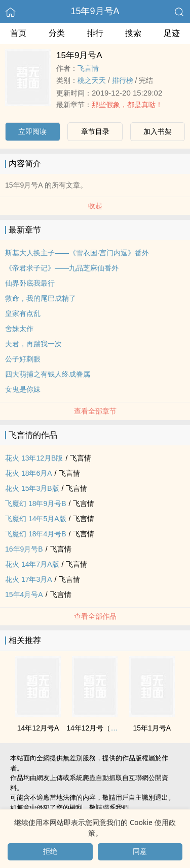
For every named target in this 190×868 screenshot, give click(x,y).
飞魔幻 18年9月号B (36, 504)
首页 (18, 33)
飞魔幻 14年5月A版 (36, 519)
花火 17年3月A (29, 579)
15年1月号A (152, 728)
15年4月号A (24, 595)
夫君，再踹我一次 (33, 344)
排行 (95, 33)
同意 (140, 851)
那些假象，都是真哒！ (127, 105)
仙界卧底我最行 (30, 283)
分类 (57, 33)
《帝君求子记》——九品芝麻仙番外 (62, 268)
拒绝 (50, 851)
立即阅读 (32, 131)
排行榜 (123, 80)
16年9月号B (24, 549)
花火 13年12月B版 (34, 458)
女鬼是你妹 (23, 389)
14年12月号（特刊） (99, 728)
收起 (95, 206)
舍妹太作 (19, 329)
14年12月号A (38, 728)
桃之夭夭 (92, 80)
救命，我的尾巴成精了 (41, 298)
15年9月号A (95, 11)
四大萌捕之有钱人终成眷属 (48, 374)
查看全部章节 (95, 411)
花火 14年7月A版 (32, 564)
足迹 (172, 33)
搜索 (133, 33)
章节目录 (95, 131)
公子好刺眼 (23, 359)
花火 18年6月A (29, 473)
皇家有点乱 (23, 313)
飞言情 (88, 68)
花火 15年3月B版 (32, 488)
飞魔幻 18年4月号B (36, 534)
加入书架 (158, 131)
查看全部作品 (95, 616)
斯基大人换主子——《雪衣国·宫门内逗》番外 (77, 253)
